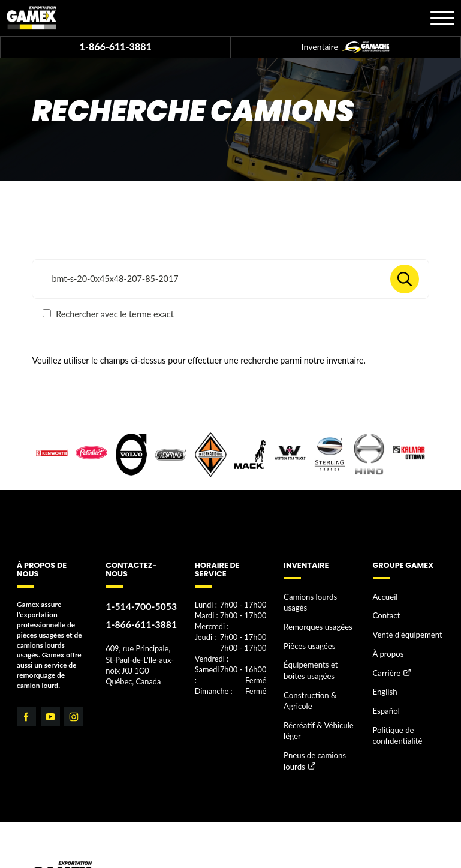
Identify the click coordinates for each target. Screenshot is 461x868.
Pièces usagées (307, 630)
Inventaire (346, 47)
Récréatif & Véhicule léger (315, 707)
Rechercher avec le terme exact (108, 314)
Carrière (385, 666)
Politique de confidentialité (395, 722)
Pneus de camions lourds (312, 735)
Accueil (384, 596)
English (384, 682)
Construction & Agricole (308, 680)
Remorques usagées (315, 613)
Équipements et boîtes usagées (319, 653)
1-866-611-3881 (116, 46)
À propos (387, 648)
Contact (385, 613)
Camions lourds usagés (319, 596)
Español (385, 700)
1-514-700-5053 (138, 606)
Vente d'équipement (405, 630)
